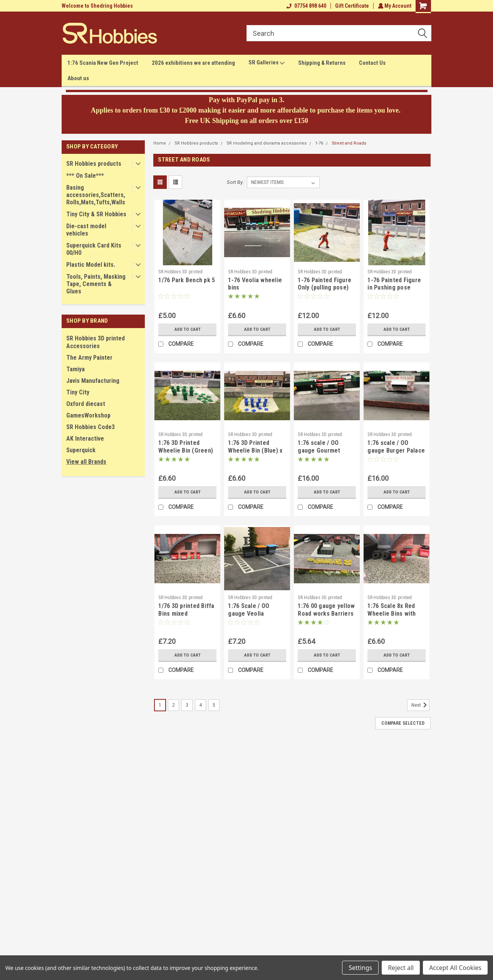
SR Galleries (267, 63)
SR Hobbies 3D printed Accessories (96, 342)
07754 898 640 (305, 6)
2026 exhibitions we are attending (193, 63)
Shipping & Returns (322, 63)
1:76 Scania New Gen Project (103, 63)
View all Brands (86, 462)
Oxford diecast (86, 404)
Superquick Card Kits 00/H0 (94, 249)
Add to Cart (187, 329)
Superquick (81, 450)
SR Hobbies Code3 (91, 427)
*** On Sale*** (85, 176)
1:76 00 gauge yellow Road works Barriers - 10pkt (326, 614)
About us (78, 78)
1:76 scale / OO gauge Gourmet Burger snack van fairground (321, 454)
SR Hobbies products (94, 164)
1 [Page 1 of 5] (160, 705)
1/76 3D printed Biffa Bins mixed (186, 610)
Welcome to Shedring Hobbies (97, 6)
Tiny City (78, 392)
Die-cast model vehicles (86, 230)
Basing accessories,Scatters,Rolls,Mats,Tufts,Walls (96, 195)
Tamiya (75, 369)
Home (160, 143)
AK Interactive (85, 439)
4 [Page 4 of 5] (200, 705)
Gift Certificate (351, 6)
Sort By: (235, 182)
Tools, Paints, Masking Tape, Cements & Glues (96, 284)
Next (420, 705)
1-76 (319, 143)
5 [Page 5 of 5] (214, 705)
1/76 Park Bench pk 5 (187, 280)
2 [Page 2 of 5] (174, 705)
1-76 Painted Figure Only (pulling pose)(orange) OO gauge (324, 288)
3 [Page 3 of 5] (187, 705)
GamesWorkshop (88, 415)
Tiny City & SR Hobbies (96, 214)
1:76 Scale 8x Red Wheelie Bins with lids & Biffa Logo (392, 614)
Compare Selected (403, 723)
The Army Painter (89, 358)
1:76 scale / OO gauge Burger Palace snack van (396, 450)
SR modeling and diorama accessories (267, 143)
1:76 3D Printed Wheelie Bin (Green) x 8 (186, 450)
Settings (360, 968)
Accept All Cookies (455, 968)
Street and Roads (349, 143)
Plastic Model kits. (91, 265)
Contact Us (372, 63)
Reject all (401, 968)
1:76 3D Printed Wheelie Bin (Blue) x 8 (255, 450)
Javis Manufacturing (93, 381)
